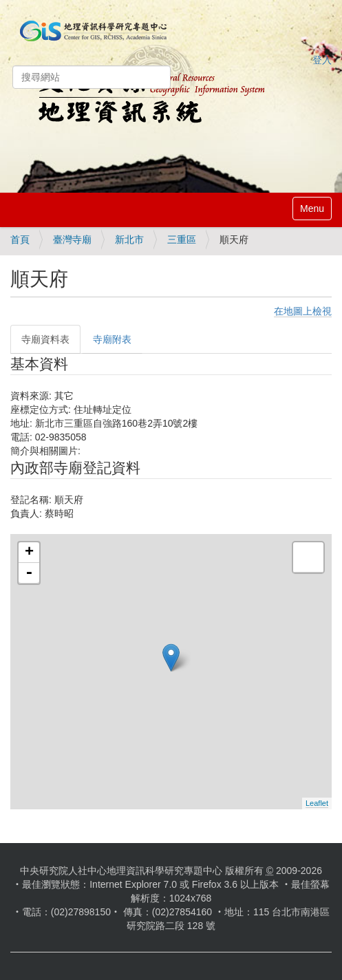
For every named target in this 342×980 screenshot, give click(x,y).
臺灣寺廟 (72, 239)
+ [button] (29, 553)
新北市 (129, 239)
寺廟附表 (112, 339)
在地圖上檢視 (303, 311)
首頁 (20, 239)
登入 (322, 60)
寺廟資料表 (45, 339)
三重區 (182, 239)
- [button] (29, 573)
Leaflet (317, 803)
